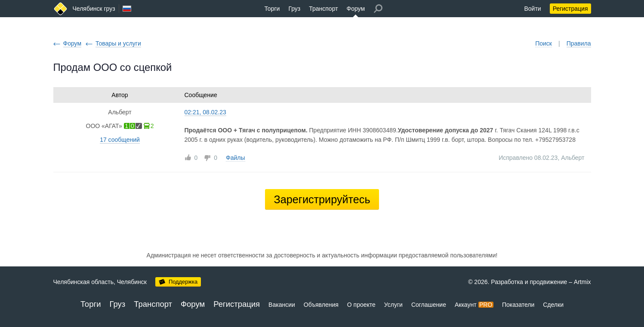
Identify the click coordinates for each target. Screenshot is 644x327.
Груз (294, 9)
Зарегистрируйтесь (322, 199)
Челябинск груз (94, 9)
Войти (532, 9)
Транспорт (323, 9)
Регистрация (570, 9)
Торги (272, 9)
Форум (356, 9)
